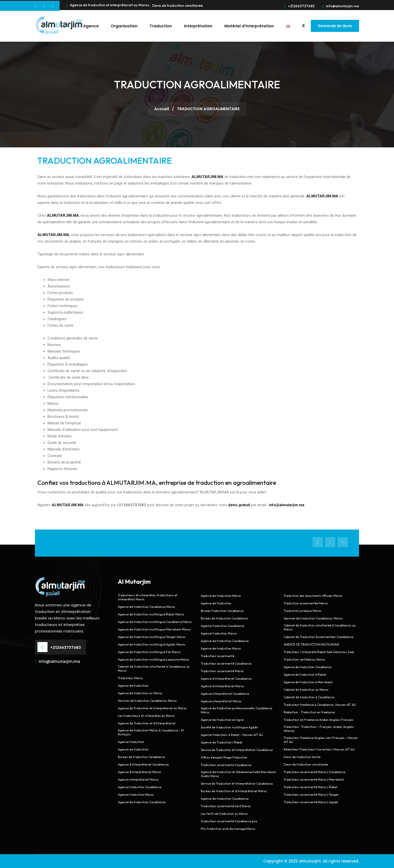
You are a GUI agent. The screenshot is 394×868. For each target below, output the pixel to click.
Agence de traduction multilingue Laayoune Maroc (154, 659)
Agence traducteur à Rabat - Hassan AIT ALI (232, 735)
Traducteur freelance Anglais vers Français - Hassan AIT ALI (321, 740)
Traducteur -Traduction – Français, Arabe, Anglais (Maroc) (319, 729)
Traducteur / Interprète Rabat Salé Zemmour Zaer (319, 652)
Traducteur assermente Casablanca (226, 765)
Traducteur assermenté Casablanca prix (229, 821)
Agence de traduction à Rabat (305, 675)
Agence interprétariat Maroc (138, 779)
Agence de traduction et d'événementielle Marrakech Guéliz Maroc (238, 774)
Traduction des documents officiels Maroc (313, 596)
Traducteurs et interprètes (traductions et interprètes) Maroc (148, 597)
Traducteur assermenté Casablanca (226, 663)
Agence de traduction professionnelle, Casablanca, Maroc (237, 710)
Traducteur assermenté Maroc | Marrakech (314, 779)
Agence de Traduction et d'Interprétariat (147, 723)
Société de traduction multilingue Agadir (229, 727)
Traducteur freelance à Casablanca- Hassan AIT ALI (320, 705)
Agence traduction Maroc (136, 795)
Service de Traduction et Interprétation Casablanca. (237, 750)
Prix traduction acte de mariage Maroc (228, 829)
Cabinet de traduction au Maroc (306, 690)
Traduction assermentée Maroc (306, 603)
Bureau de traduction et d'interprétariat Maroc (234, 791)
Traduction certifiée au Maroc (304, 659)
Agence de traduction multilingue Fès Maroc (149, 652)
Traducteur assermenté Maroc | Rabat (311, 787)
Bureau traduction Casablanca (222, 611)
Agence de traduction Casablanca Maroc (146, 607)
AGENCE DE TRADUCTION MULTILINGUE (311, 644)
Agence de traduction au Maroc (140, 693)
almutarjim (310, 861)
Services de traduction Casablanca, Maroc (147, 701)
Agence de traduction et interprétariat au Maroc (108, 6)
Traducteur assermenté (217, 656)
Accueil (162, 109)
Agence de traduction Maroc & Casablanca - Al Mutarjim (151, 732)
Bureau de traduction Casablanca (141, 757)
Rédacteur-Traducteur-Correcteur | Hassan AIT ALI (319, 749)
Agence (91, 26)
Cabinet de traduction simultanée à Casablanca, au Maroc (154, 669)
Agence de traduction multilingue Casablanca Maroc (155, 622)
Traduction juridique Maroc (303, 611)
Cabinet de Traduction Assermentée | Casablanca (318, 637)
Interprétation (198, 26)
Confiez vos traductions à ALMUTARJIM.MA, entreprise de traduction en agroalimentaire (157, 483)
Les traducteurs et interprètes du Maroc (146, 716)
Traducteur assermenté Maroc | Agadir (311, 802)
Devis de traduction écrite (302, 757)
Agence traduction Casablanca (140, 787)
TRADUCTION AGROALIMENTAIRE (105, 161)
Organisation (124, 26)
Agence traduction (131, 742)
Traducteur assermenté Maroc (222, 671)
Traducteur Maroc (130, 678)
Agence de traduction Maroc (221, 596)
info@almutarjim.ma (340, 6)
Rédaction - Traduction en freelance (309, 712)
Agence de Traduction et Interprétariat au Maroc (152, 708)
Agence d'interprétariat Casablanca (143, 764)
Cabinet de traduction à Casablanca (309, 697)
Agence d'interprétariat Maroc (139, 772)
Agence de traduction (133, 686)
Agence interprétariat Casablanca (225, 694)
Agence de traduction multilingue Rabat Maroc (151, 614)
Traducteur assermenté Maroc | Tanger (311, 795)
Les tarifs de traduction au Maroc (224, 814)
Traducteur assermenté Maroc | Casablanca (314, 772)
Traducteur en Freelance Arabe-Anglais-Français (318, 720)
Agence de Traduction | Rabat (222, 742)
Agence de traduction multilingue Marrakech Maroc (154, 629)
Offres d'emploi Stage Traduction (224, 757)
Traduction (161, 26)
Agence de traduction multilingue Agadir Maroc (152, 644)
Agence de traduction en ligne (222, 720)
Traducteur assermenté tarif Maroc (226, 806)
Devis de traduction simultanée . (178, 6)
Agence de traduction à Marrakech (308, 682)
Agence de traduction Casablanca (142, 802)
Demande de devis (335, 26)
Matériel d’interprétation (249, 26)
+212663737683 (300, 6)
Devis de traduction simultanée (306, 764)
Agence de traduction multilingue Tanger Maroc (152, 637)
